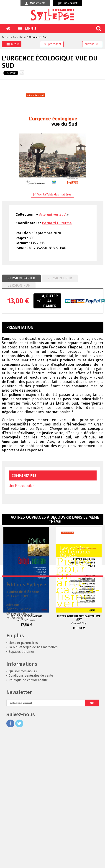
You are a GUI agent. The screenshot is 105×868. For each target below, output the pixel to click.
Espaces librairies (22, 769)
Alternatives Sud (38, 37)
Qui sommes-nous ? (23, 789)
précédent (52, 44)
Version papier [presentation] (21, 278)
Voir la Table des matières (52, 194)
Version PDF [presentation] (19, 285)
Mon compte (35, 3)
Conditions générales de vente (31, 793)
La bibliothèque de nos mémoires (33, 765)
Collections (19, 37)
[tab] (21, 278)
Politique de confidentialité (28, 798)
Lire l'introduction (22, 486)
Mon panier (68, 4)
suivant (91, 44)
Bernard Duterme (57, 223)
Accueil (6, 37)
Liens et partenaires (23, 761)
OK (92, 821)
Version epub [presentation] (60, 278)
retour (12, 44)
